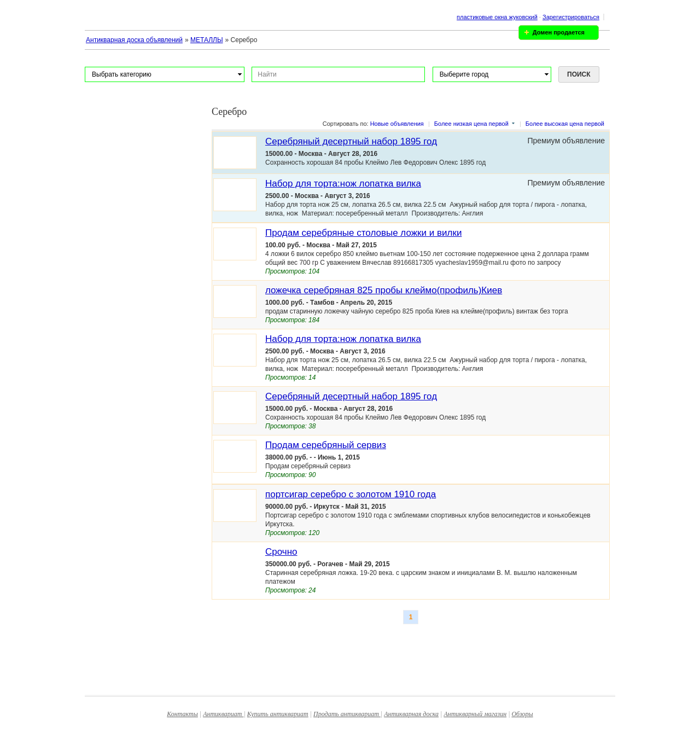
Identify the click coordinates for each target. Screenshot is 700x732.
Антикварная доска (411, 714)
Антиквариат (223, 714)
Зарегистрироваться (571, 17)
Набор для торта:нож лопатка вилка (343, 184)
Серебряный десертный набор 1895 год (351, 141)
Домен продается (559, 32)
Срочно (281, 552)
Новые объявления (397, 124)
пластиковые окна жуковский (497, 17)
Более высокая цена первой (565, 124)
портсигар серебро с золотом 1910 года (351, 494)
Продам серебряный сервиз (326, 445)
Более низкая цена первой (471, 124)
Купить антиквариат (278, 714)
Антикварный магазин (475, 714)
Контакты (182, 714)
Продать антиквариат (347, 714)
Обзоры (522, 714)
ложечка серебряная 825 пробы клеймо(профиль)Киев (384, 290)
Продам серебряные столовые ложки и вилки (363, 233)
